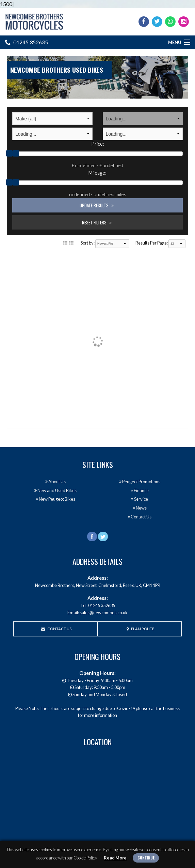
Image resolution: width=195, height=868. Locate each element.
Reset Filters (97, 222)
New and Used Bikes (55, 490)
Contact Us (140, 517)
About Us (55, 482)
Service (140, 499)
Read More (115, 858)
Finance (140, 490)
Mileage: (98, 173)
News (140, 508)
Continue (146, 858)
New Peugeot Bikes (55, 499)
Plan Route (140, 629)
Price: (98, 144)
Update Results (97, 205)
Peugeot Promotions (140, 482)
